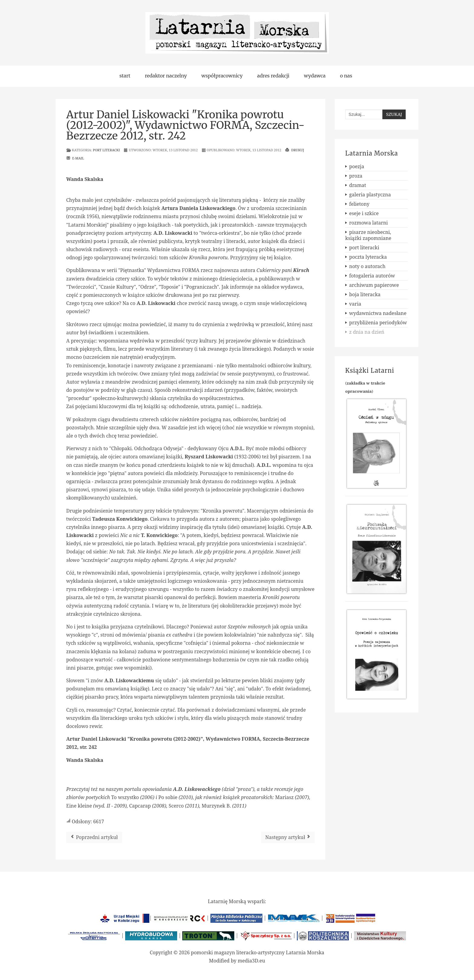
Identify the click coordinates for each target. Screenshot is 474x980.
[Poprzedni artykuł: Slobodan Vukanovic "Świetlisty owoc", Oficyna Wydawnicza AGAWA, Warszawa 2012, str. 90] (94, 837)
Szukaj (394, 114)
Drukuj (294, 150)
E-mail (75, 158)
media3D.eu (251, 961)
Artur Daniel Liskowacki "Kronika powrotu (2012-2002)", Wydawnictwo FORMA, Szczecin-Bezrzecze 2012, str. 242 (185, 125)
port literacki (106, 150)
